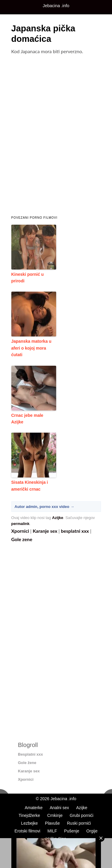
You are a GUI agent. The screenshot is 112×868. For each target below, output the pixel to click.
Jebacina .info (63, 799)
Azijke (57, 518)
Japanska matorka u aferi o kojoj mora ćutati (32, 348)
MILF (52, 831)
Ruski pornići (79, 823)
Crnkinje (55, 815)
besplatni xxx (75, 531)
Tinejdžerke (29, 815)
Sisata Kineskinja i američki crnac (30, 486)
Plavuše (53, 823)
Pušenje (72, 831)
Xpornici (20, 531)
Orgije (92, 831)
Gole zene (22, 539)
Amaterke (34, 808)
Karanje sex (45, 531)
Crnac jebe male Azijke (27, 419)
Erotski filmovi (27, 831)
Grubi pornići (81, 815)
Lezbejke (30, 823)
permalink (20, 524)
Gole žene (27, 763)
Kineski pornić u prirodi (28, 278)
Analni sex (59, 808)
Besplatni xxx (30, 754)
